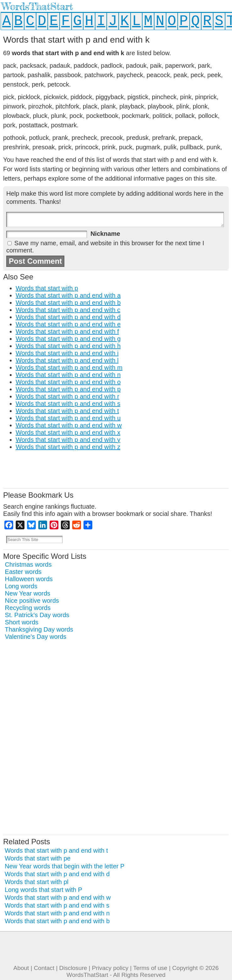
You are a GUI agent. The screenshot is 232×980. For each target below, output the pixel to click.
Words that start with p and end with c (68, 310)
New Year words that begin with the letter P (65, 866)
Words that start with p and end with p (68, 389)
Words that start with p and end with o (68, 382)
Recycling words (28, 608)
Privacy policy (110, 968)
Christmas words (28, 564)
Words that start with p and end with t (67, 411)
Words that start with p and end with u (68, 418)
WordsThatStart (37, 6)
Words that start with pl (37, 882)
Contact (44, 968)
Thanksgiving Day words (39, 629)
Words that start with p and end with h (68, 346)
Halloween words (29, 579)
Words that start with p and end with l (67, 360)
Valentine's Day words (36, 637)
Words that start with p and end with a (68, 295)
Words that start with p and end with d (68, 317)
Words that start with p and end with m (69, 368)
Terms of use (150, 968)
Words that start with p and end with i (67, 353)
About (21, 968)
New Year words (28, 593)
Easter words (23, 572)
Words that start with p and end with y (68, 440)
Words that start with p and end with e (68, 324)
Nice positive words (32, 601)
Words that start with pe (38, 858)
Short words (22, 622)
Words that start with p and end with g (68, 339)
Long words (21, 586)
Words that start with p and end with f (67, 331)
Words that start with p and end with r (67, 396)
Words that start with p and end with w (69, 425)
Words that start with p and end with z (68, 447)
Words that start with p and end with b (68, 303)
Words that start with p (47, 288)
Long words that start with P (43, 890)
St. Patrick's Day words (37, 615)
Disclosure (73, 968)
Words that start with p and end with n (68, 375)
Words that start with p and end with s (68, 404)
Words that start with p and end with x (68, 432)
